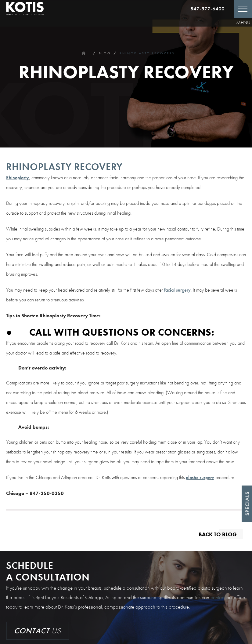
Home (83, 53)
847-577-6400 (207, 9)
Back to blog (218, 534)
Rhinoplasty (18, 178)
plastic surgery (200, 477)
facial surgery (177, 290)
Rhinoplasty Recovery (147, 53)
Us (38, 631)
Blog (105, 53)
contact (218, 597)
